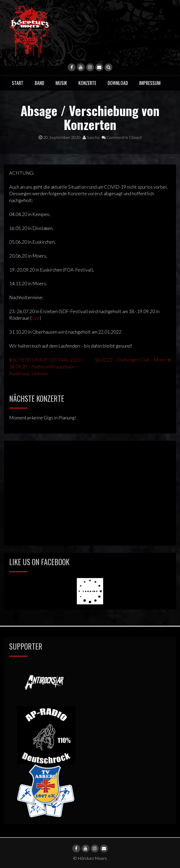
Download (118, 83)
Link (36, 318)
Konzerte (87, 83)
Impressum (150, 83)
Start (18, 83)
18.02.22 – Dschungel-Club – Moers (131, 360)
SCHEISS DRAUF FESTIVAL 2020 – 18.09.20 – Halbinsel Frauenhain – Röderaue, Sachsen (47, 367)
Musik (61, 83)
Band (39, 83)
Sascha (91, 137)
